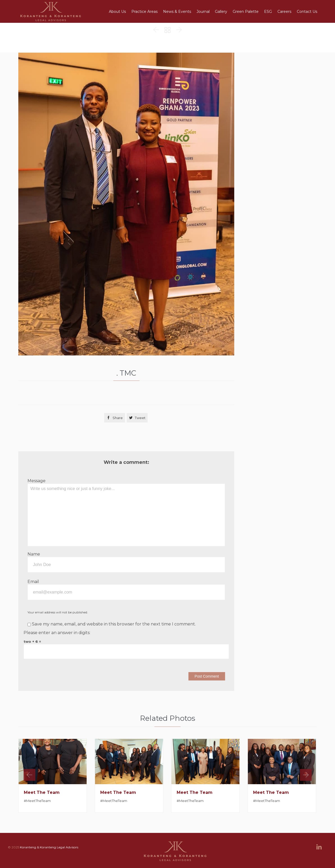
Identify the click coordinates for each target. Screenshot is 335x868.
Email (33, 582)
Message (37, 481)
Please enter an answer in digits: (57, 633)
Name (34, 554)
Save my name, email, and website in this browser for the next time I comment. (112, 624)
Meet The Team (42, 792)
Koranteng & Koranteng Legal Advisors (49, 847)
